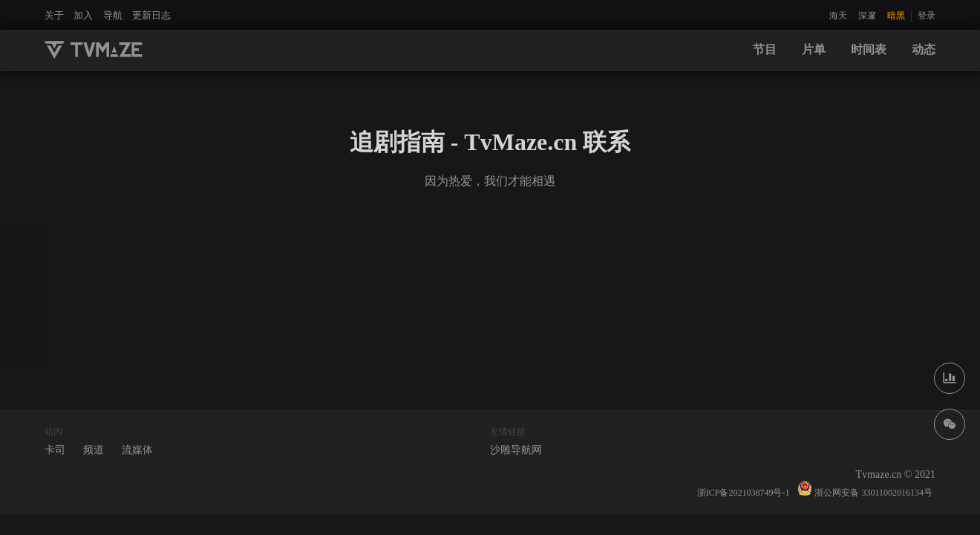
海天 (838, 16)
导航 (113, 15)
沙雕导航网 (516, 450)
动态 (924, 49)
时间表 (869, 49)
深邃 (867, 16)
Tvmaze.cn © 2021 (896, 474)
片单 (814, 49)
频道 (94, 450)
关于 (54, 15)
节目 (765, 49)
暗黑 (896, 16)
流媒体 (137, 450)
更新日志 (151, 15)
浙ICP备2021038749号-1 (744, 493)
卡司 (55, 450)
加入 (83, 15)
